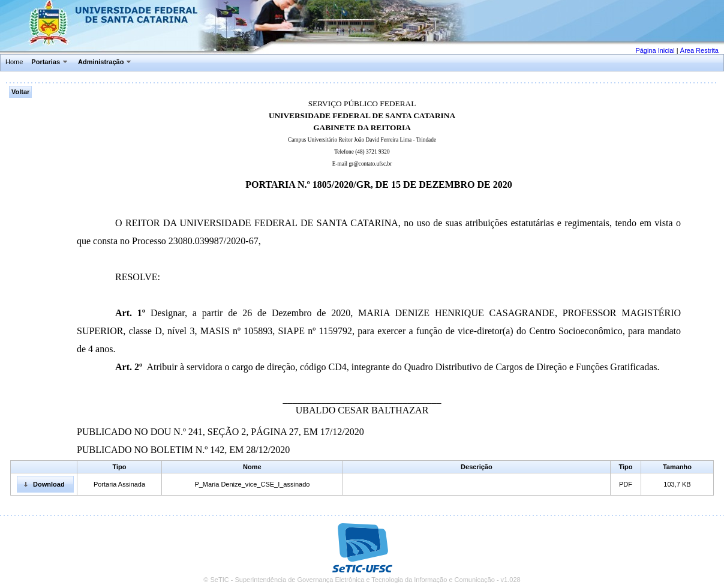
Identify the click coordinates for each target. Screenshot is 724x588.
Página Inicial (655, 50)
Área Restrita (699, 50)
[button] (45, 484)
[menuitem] (15, 62)
